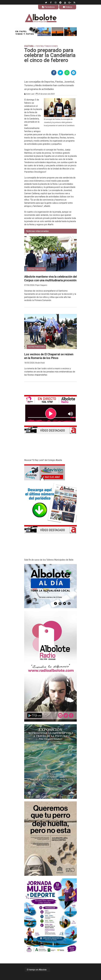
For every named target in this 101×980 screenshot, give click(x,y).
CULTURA (29, 46)
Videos (68, 7)
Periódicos (48, 7)
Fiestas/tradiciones (36, 269)
